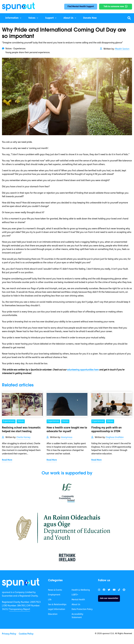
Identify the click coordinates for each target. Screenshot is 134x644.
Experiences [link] (9, 421)
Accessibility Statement (77, 616)
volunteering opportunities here (83, 370)
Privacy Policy (9, 634)
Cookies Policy (26, 634)
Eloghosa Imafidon (115, 437)
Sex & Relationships (57, 605)
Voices (32, 18)
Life (50, 600)
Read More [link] (7, 460)
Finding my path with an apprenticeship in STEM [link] (106, 430)
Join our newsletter (109, 598)
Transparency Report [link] (20, 609)
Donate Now (90, 18)
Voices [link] (21, 421)
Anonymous (67, 437)
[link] (21, 583)
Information (12, 18)
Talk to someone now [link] (114, 7)
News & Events (55, 590)
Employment (54, 595)
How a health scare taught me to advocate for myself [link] (67, 430)
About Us (68, 18)
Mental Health (78, 600)
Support (49, 18)
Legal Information (57, 609)
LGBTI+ (75, 595)
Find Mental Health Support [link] (81, 7)
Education (53, 614)
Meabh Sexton (122, 49)
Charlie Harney (23, 437)
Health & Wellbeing (81, 590)
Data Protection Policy (82, 609)
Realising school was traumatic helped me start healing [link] (21, 430)
